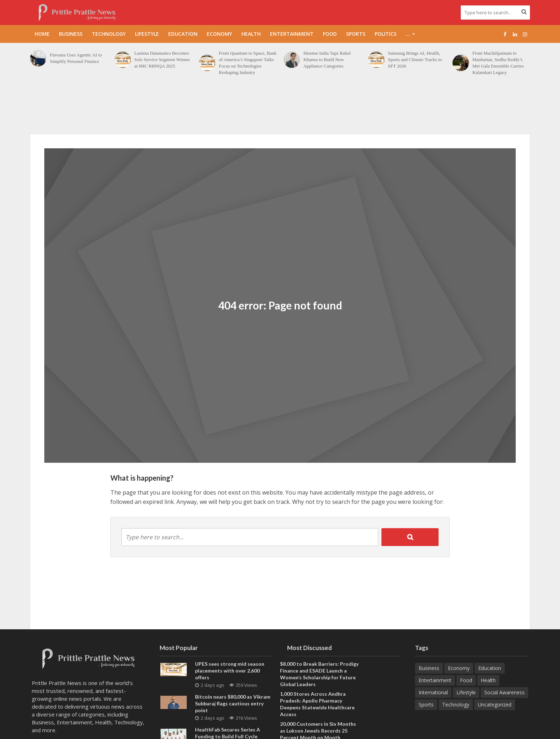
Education (183, 34)
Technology (109, 34)
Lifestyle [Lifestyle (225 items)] (466, 692)
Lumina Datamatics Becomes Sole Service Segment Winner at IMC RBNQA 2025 (162, 59)
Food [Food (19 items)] (466, 680)
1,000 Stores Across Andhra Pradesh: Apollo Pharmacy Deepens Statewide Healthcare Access (317, 704)
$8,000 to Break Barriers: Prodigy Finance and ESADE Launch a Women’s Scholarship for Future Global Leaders (319, 674)
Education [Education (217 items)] (490, 668)
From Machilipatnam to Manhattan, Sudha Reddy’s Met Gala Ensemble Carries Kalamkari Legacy (498, 63)
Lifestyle (147, 34)
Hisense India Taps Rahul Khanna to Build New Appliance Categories (327, 59)
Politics (386, 34)
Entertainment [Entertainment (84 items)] (435, 680)
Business (71, 34)
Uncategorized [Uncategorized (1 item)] (495, 705)
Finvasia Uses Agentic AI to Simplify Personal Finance (76, 58)
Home (42, 34)
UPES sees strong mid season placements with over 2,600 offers (230, 671)
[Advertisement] (280, 108)
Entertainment (292, 34)
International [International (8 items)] (433, 692)
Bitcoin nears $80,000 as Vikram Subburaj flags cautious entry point (233, 703)
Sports (356, 34)
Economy (219, 34)
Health (251, 34)
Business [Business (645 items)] (429, 668)
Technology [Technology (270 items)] (456, 705)
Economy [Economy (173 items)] (459, 668)
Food (330, 34)
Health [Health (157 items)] (488, 680)
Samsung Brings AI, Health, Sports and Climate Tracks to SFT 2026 (415, 59)
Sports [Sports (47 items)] (426, 705)
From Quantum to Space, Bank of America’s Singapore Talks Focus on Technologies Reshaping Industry (248, 63)
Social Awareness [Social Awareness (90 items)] (504, 692)
